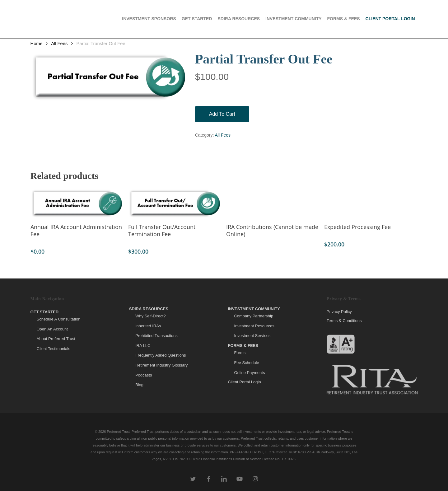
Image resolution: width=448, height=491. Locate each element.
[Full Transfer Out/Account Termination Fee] (175, 203)
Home (37, 44)
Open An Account (52, 329)
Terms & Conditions (344, 321)
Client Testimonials (54, 349)
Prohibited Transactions (156, 336)
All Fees (59, 44)
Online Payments (249, 373)
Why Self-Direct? (151, 316)
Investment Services (252, 336)
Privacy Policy (339, 312)
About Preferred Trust (56, 339)
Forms (240, 353)
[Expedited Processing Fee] (371, 203)
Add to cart (222, 114)
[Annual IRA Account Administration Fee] (77, 203)
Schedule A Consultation (59, 319)
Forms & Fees (243, 346)
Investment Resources (254, 326)
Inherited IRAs (148, 326)
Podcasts (144, 375)
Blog (139, 385)
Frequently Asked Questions (161, 355)
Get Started (45, 312)
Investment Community (254, 309)
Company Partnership (254, 316)
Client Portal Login (244, 382)
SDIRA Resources (149, 309)
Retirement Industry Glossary (161, 365)
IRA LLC (143, 346)
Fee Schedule (246, 363)
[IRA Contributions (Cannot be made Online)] (273, 203)
